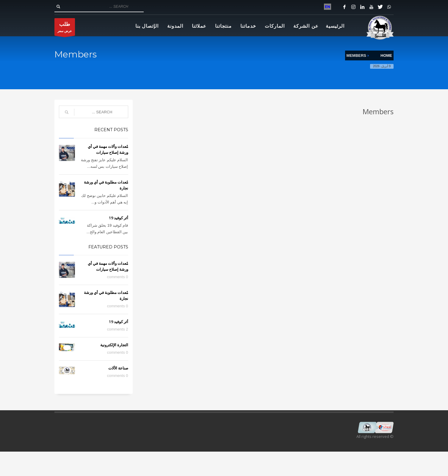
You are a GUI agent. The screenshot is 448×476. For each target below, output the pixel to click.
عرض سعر (65, 28)
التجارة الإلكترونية (114, 345)
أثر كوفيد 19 (119, 218)
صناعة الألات (118, 368)
